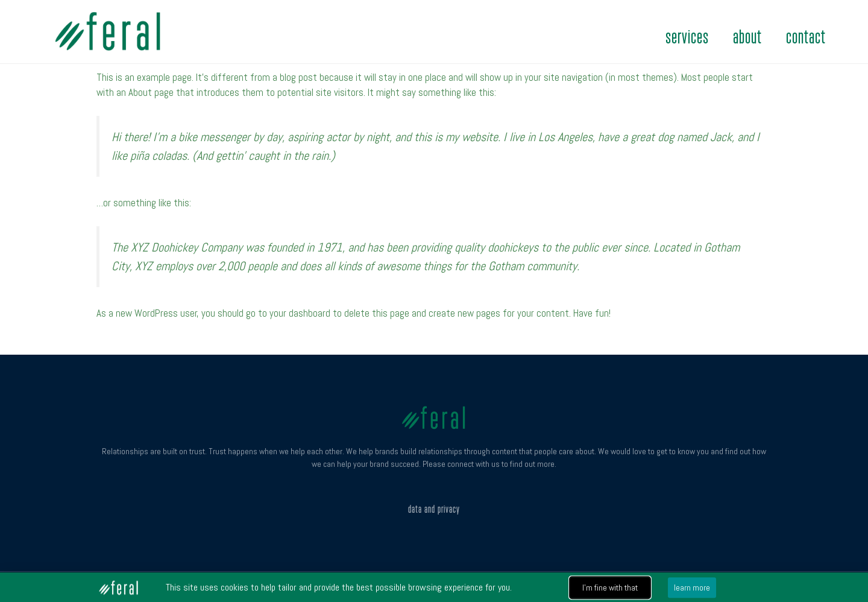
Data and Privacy (434, 509)
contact (806, 37)
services (687, 37)
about (747, 37)
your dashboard (300, 313)
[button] (610, 589)
